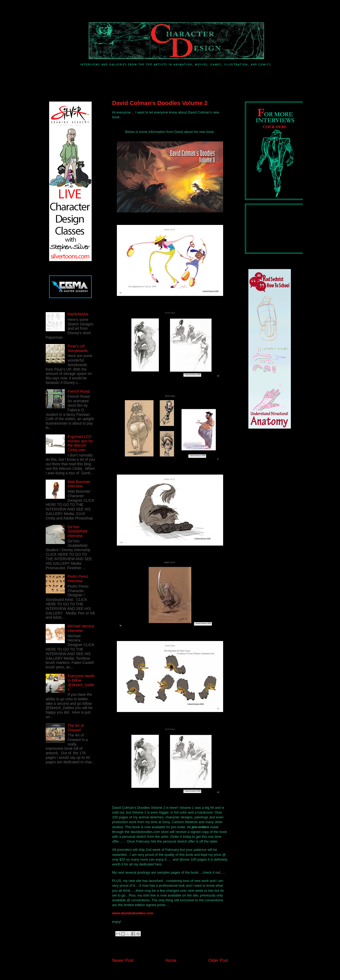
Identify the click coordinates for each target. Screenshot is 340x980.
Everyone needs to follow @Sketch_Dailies (81, 682)
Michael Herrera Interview (81, 628)
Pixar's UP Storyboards (78, 348)
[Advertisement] (138, 78)
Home (171, 960)
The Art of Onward (76, 728)
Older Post (218, 960)
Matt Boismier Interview (79, 484)
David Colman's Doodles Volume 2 (160, 103)
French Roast (79, 391)
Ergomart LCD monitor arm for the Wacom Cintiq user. (80, 443)
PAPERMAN (78, 314)
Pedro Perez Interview (78, 579)
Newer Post (123, 960)
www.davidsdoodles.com (133, 913)
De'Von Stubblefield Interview (77, 531)
